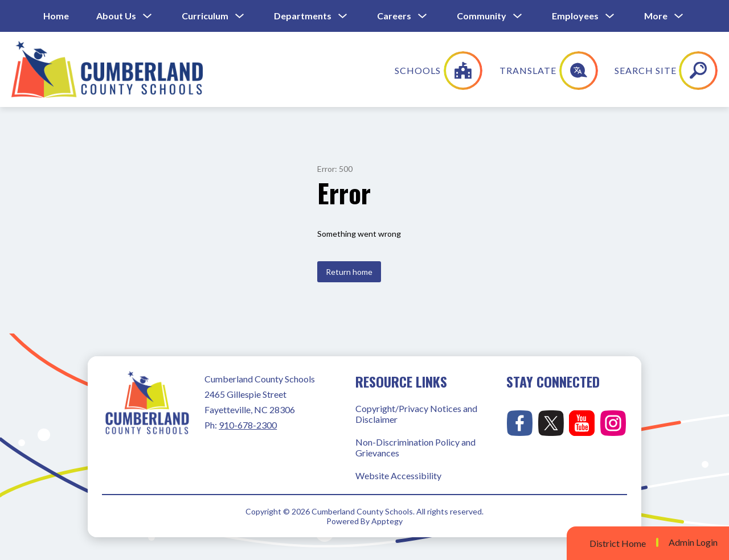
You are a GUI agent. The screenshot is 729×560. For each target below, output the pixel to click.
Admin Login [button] (693, 542)
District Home (618, 543)
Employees (575, 16)
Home (56, 16)
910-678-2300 (248, 425)
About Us (116, 16)
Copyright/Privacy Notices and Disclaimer (416, 414)
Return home (349, 272)
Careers (394, 16)
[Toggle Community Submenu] (518, 16)
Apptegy (387, 521)
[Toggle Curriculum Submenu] (240, 16)
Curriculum (205, 16)
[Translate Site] (624, 71)
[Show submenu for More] (656, 16)
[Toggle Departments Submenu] (343, 16)
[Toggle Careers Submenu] (423, 16)
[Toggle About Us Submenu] (148, 16)
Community (482, 16)
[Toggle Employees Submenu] (610, 16)
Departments (303, 16)
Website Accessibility (398, 475)
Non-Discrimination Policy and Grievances (415, 447)
